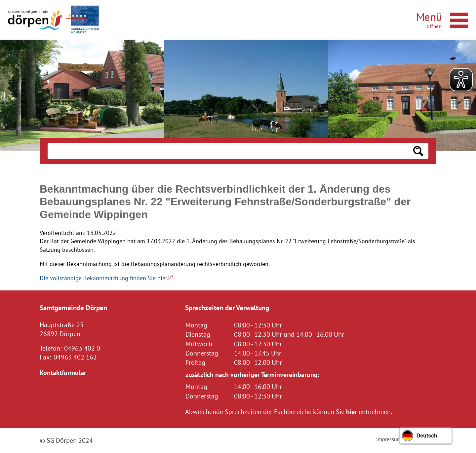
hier (352, 412)
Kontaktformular (63, 373)
